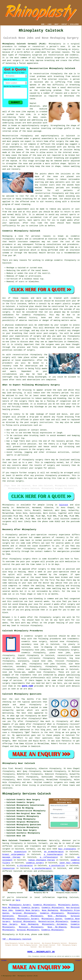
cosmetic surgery (35, 863)
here (18, 900)
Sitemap (4, 960)
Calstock (64, 505)
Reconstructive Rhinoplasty (53, 921)
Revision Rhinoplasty (31, 916)
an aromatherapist (54, 852)
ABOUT (57, 24)
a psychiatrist (57, 866)
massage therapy (11, 857)
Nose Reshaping (50, 910)
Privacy (78, 960)
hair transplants (67, 849)
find (10, 769)
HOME (43, 24)
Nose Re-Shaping (11, 908)
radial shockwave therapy (42, 860)
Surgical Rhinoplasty (25, 913)
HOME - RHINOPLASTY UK (41, 952)
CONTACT (64, 24)
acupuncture (20, 852)
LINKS (49, 24)
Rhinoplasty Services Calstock (27, 794)
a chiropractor (25, 866)
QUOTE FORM (27, 686)
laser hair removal (70, 863)
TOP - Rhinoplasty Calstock (17, 939)
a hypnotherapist (53, 854)
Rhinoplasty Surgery (20, 905)
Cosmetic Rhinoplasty (44, 905)
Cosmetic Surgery (30, 908)
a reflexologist (49, 857)
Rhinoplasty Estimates (54, 924)
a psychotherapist (42, 868)
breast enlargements (14, 854)
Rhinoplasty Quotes (68, 905)
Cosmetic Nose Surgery (27, 910)
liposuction (9, 868)
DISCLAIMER (74, 24)
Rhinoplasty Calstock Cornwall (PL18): (24, 44)
